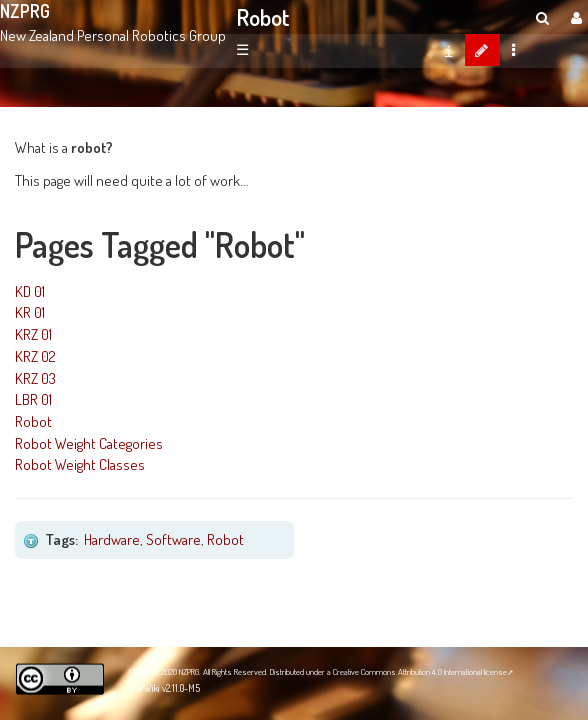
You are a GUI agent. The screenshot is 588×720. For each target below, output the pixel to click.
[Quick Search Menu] (542, 17)
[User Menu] (574, 17)
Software (173, 539)
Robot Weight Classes (80, 464)
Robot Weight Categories (89, 443)
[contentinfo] (448, 50)
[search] (542, 17)
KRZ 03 (35, 378)
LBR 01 (33, 399)
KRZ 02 (35, 356)
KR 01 (30, 312)
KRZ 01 (33, 334)
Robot (263, 17)
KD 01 (30, 291)
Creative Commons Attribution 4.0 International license (420, 671)
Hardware (112, 539)
